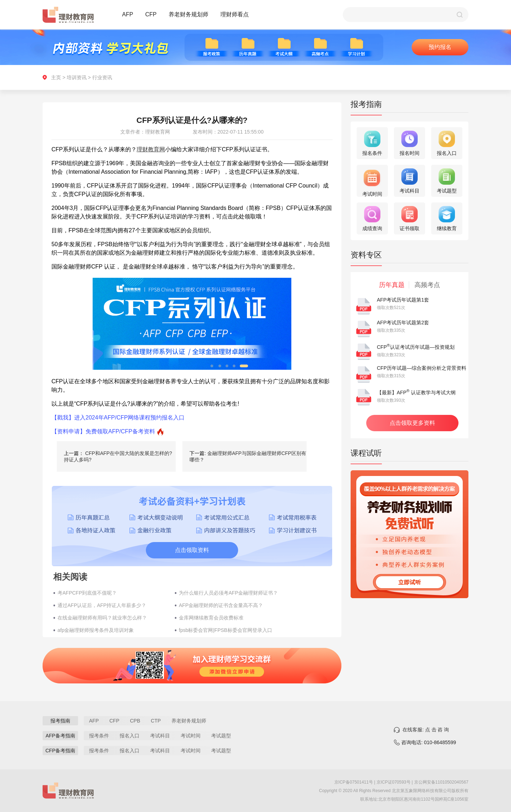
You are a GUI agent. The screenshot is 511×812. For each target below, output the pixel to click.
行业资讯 (102, 77)
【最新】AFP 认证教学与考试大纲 (416, 393)
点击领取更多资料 (412, 423)
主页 (56, 77)
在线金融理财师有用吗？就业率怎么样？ (102, 618)
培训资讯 (77, 77)
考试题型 (221, 736)
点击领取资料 (192, 550)
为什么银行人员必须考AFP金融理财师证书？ (228, 593)
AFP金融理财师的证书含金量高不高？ (221, 605)
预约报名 (440, 47)
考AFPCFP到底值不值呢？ (87, 593)
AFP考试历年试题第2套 (403, 323)
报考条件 (99, 736)
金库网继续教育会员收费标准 (211, 618)
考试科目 (160, 736)
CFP (151, 14)
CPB (135, 721)
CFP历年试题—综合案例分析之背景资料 (422, 368)
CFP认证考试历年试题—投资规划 (416, 347)
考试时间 (191, 736)
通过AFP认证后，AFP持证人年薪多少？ (102, 605)
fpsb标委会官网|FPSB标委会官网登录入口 (226, 630)
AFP (128, 14)
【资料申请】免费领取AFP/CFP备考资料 (103, 431)
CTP (156, 721)
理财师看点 (235, 14)
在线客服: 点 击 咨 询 (426, 730)
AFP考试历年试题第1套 (403, 300)
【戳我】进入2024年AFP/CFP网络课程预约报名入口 (118, 418)
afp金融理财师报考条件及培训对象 (96, 630)
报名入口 (130, 736)
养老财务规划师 (188, 14)
